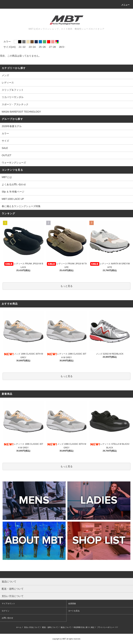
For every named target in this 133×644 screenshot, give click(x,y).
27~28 (52, 47)
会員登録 (72, 603)
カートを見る (74, 611)
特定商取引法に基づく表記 (84, 627)
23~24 (32, 47)
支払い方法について (32, 627)
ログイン (6, 611)
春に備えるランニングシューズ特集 (21, 206)
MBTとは (7, 177)
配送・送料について (50, 627)
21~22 (22, 47)
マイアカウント (8, 603)
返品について (66, 627)
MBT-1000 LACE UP (13, 199)
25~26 (42, 47)
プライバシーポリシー (106, 627)
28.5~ (62, 47)
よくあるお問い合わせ (14, 184)
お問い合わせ (7, 618)
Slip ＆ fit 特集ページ (13, 192)
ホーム (19, 627)
